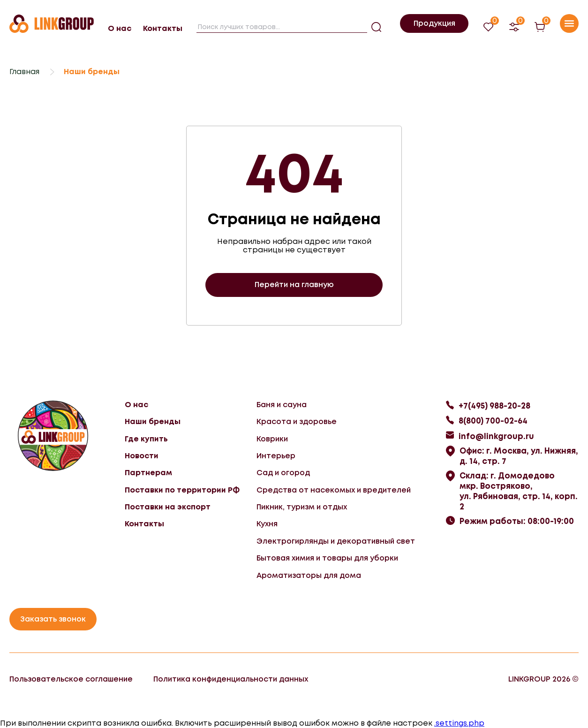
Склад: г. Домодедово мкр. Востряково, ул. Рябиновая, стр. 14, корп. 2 (519, 491)
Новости (142, 456)
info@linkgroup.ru (496, 436)
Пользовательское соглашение (71, 679)
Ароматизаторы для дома (309, 575)
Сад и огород (283, 473)
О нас (120, 28)
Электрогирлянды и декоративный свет (336, 541)
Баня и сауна (282, 405)
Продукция (434, 23)
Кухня (267, 524)
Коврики (272, 439)
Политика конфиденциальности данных (231, 679)
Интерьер (276, 456)
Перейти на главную (294, 284)
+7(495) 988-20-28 (494, 406)
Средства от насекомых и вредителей (334, 490)
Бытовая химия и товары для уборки (327, 558)
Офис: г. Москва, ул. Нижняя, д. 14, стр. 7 (519, 456)
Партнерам (148, 473)
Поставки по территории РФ (182, 490)
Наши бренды (153, 421)
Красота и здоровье (297, 421)
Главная (24, 72)
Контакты (163, 28)
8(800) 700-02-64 (493, 421)
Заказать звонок (53, 619)
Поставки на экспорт (168, 507)
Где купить (146, 439)
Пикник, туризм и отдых (302, 507)
